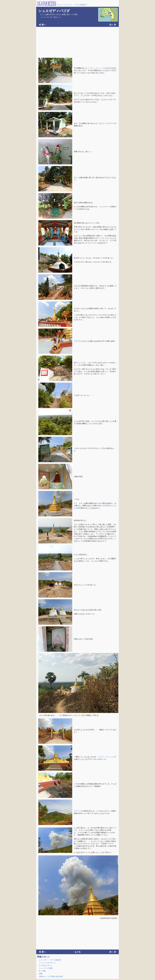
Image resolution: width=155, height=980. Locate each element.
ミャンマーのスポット (47, 963)
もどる (77, 952)
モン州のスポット (46, 965)
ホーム (60, 5)
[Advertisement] (77, 42)
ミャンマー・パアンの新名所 (75, 5)
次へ (111, 25)
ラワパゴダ (78, 811)
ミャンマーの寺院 (46, 968)
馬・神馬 (42, 971)
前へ (44, 25)
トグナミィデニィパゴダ (97, 68)
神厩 (41, 974)
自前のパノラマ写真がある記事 (51, 976)
